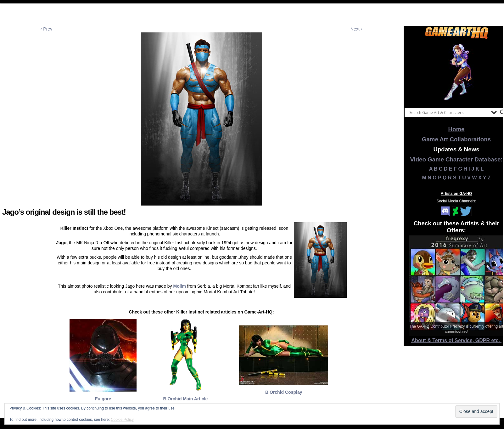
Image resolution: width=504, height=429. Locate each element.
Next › (356, 29)
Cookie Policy (122, 420)
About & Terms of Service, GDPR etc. (456, 340)
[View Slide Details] (456, 72)
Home (456, 129)
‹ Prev (46, 29)
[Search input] (449, 112)
